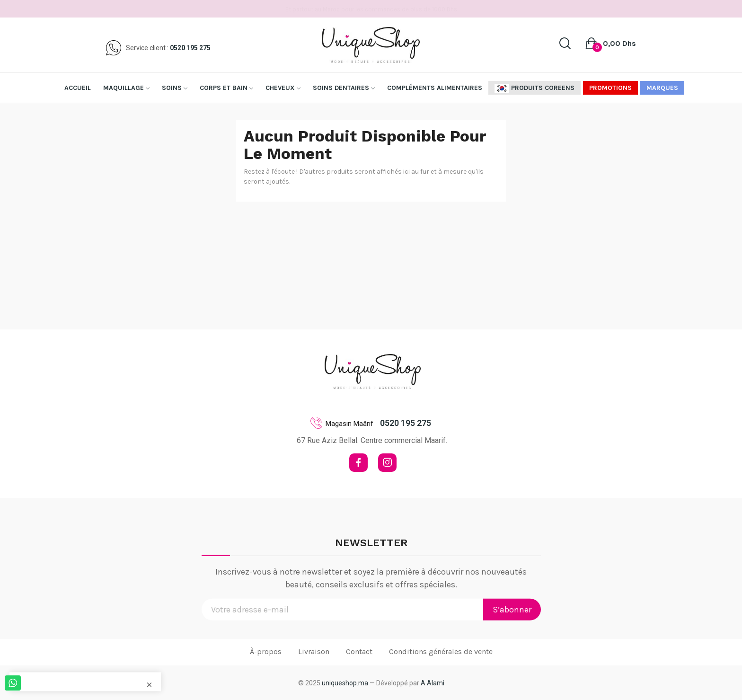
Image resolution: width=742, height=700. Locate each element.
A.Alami (433, 683)
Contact (359, 651)
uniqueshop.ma (345, 683)
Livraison (314, 651)
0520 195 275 (190, 48)
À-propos (266, 651)
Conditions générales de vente (441, 651)
